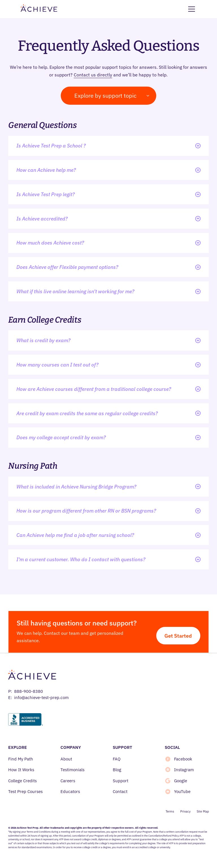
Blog (117, 770)
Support (121, 781)
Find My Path (21, 759)
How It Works (21, 770)
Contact (120, 791)
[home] (39, 9)
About (66, 759)
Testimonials (72, 770)
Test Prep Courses (25, 791)
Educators (70, 791)
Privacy (185, 811)
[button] (191, 9)
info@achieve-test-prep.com (41, 697)
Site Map (203, 811)
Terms (170, 811)
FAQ (117, 759)
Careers (68, 781)
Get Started (178, 636)
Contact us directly (93, 75)
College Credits (22, 781)
